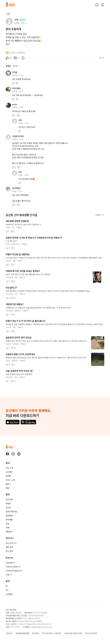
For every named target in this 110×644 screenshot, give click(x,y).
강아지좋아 (16, 88)
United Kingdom (14, 571)
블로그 (8, 484)
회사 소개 (9, 468)
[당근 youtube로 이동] (19, 454)
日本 (9, 575)
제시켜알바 (16, 188)
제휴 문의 (9, 547)
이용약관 (9, 633)
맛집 (8, 14)
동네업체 (9, 516)
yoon (15, 104)
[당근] (10, 5)
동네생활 (9, 520)
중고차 (8, 508)
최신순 (15, 66)
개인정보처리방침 (22, 633)
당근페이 (9, 472)
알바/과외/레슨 (12, 512)
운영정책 (36, 633)
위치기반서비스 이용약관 (51, 633)
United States (13, 567)
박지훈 (15, 72)
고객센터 (9, 594)
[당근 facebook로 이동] (7, 454)
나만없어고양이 (18, 136)
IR (7, 586)
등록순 (8, 66)
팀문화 (8, 476)
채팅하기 (9, 532)
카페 (7, 528)
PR (7, 590)
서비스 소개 (10, 480)
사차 (20, 120)
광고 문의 (9, 551)
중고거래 (9, 500)
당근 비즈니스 (11, 543)
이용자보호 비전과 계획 (73, 633)
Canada (10, 563)
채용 (7, 488)
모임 (7, 524)
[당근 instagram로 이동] (13, 454)
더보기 (100, 215)
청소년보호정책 (91, 633)
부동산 (8, 504)
